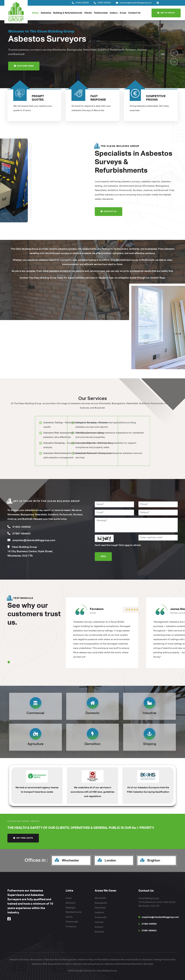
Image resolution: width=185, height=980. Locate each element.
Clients (88, 13)
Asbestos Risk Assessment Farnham (51, 964)
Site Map (148, 964)
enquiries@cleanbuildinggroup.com (136, 3)
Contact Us (134, 13)
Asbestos (46, 13)
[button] (174, 53)
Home (35, 13)
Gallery (114, 13)
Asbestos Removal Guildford (125, 960)
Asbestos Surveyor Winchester (26, 960)
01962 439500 (82, 3)
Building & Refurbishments (68, 13)
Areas (123, 13)
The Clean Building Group (104, 971)
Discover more (24, 67)
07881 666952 (104, 3)
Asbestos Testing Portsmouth (159, 960)
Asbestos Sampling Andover (88, 964)
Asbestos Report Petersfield (93, 960)
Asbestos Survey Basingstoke (60, 960)
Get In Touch (166, 13)
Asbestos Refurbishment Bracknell (123, 964)
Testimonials (101, 13)
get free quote (23, 838)
